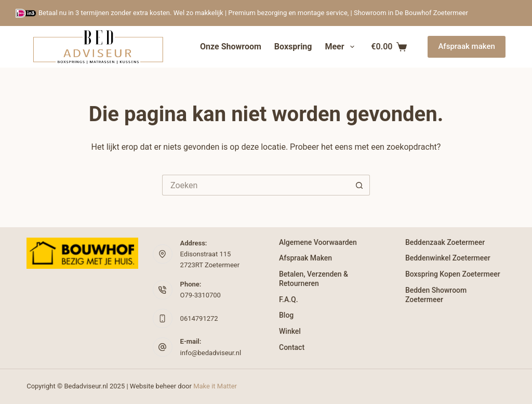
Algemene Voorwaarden (318, 242)
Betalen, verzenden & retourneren (314, 279)
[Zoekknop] (360, 185)
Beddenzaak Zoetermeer (445, 242)
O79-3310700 (201, 295)
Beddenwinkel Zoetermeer (448, 258)
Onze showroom (231, 47)
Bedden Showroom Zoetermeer (436, 295)
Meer (341, 47)
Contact (292, 347)
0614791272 (199, 318)
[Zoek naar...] (256, 185)
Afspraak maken (466, 46)
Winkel (290, 331)
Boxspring (293, 47)
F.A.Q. (289, 299)
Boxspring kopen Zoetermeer (453, 274)
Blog (286, 315)
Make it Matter (215, 386)
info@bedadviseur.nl (211, 353)
